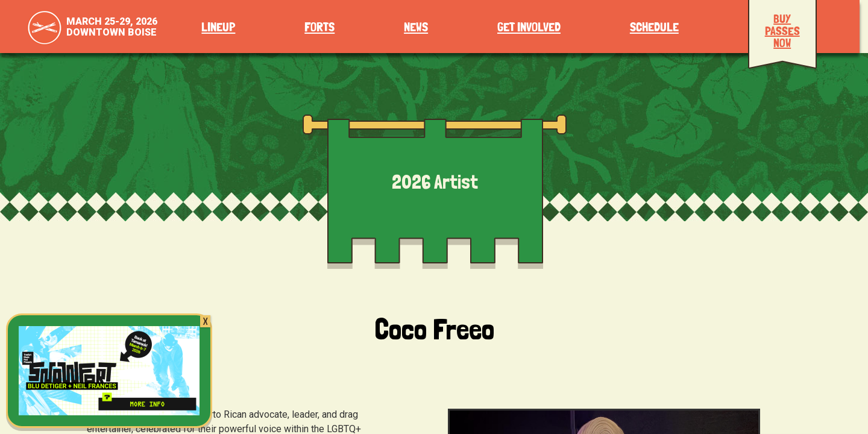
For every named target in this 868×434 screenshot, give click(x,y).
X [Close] (205, 321)
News (416, 27)
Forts (319, 27)
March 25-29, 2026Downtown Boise (112, 27)
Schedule (654, 27)
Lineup (218, 27)
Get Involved (529, 27)
